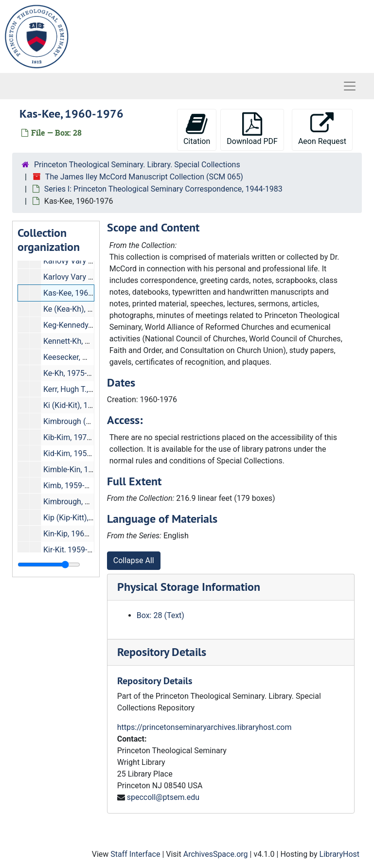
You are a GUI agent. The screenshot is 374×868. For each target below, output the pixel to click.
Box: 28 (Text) (160, 615)
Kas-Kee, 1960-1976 (78, 293)
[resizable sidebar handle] (49, 565)
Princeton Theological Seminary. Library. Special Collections (137, 165)
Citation (197, 129)
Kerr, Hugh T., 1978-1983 (85, 389)
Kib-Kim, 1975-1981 (77, 437)
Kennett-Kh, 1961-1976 (83, 341)
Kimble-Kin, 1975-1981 (82, 469)
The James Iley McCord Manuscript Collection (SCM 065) (144, 177)
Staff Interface (135, 854)
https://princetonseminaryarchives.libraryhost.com (205, 727)
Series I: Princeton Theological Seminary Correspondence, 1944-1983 (163, 189)
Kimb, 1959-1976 (72, 486)
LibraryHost (339, 854)
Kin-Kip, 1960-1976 (76, 534)
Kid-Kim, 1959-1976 (77, 453)
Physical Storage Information (189, 587)
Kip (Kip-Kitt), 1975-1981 (85, 518)
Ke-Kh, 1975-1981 (74, 373)
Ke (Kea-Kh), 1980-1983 (84, 309)
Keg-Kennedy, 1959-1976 (86, 325)
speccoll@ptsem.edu (163, 797)
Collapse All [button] (134, 560)
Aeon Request (322, 129)
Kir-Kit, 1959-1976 (74, 550)
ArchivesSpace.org (216, 854)
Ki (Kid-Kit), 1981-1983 (82, 405)
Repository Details (162, 652)
